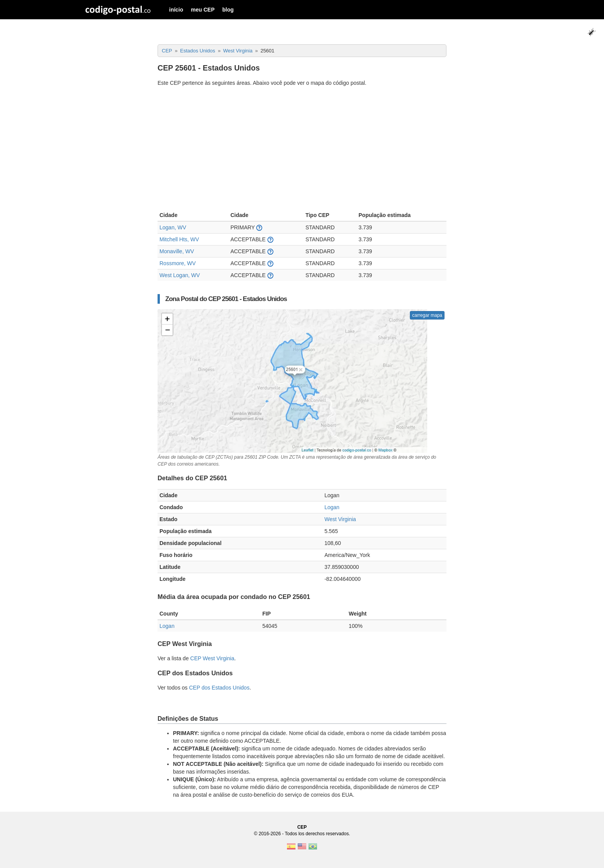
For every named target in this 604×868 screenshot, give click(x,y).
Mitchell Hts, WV (179, 239)
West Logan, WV (180, 275)
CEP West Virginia (212, 658)
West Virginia (340, 519)
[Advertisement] (302, 150)
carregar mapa (427, 315)
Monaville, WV (177, 251)
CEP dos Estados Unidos (219, 688)
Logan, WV (173, 227)
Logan (332, 507)
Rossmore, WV (178, 263)
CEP (302, 827)
